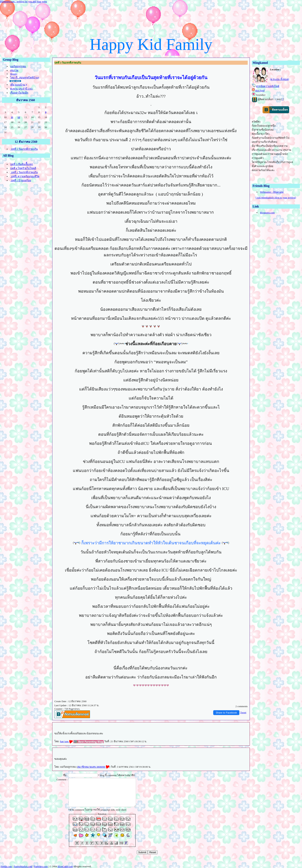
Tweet (243, 712)
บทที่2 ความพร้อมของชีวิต (25, 176)
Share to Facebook (226, 713)
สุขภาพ (14, 70)
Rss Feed (260, 90)
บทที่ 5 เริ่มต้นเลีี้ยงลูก (22, 164)
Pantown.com (41, 866)
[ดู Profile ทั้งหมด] (280, 79)
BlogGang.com (65, 866)
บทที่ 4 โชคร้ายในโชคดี (23, 168)
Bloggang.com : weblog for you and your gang (23, 1)
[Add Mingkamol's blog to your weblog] (276, 198)
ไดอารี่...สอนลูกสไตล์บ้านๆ (25, 78)
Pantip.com (6, 866)
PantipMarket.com (23, 866)
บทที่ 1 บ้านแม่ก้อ (21, 180)
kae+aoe (66, 741)
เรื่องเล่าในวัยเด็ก (19, 93)
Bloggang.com (267, 213)
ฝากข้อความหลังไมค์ (268, 86)
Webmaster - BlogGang (272, 192)
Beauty (14, 74)
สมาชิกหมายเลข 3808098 (93, 767)
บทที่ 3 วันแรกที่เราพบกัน (24, 149)
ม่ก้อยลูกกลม (18, 66)
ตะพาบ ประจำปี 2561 (21, 89)
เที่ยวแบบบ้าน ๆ (18, 85)
